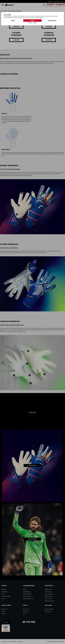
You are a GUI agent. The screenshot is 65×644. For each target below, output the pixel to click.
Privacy (30, 23)
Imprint (35, 23)
